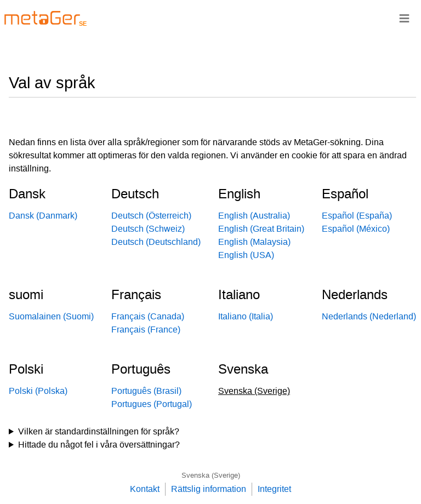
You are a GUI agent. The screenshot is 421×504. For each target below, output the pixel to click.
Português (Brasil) (146, 391)
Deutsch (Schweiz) (148, 229)
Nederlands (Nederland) (369, 316)
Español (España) (357, 216)
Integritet (274, 489)
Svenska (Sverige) (211, 475)
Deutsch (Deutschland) (156, 242)
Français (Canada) (148, 316)
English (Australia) (254, 216)
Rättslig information (209, 489)
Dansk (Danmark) (43, 216)
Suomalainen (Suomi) (51, 316)
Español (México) (356, 229)
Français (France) (146, 330)
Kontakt (145, 489)
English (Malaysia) (254, 242)
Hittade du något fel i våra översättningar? (99, 445)
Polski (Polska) (38, 391)
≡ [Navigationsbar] (404, 18)
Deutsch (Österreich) (151, 216)
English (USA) (246, 255)
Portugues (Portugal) (152, 404)
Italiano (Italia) (246, 316)
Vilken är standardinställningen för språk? (99, 431)
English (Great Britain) (261, 229)
